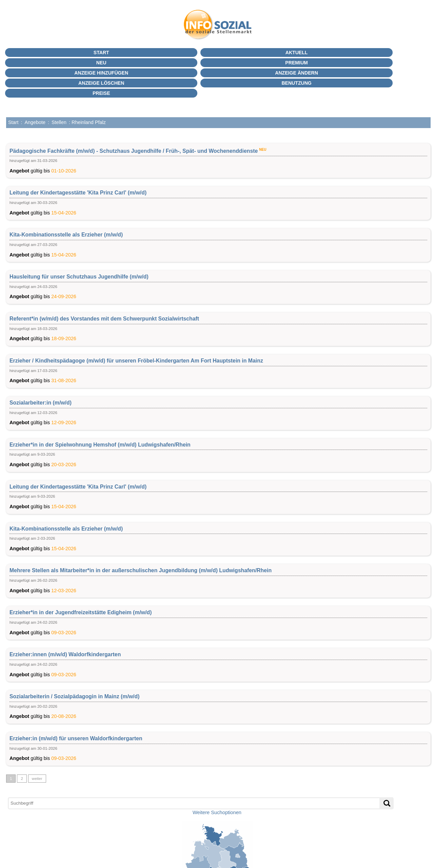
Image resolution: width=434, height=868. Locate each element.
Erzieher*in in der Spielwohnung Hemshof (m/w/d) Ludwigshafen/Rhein (100, 445)
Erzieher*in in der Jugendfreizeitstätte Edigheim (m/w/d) (81, 612)
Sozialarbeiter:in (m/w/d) (41, 403)
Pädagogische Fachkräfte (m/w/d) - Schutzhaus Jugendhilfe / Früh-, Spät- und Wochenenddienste (134, 151)
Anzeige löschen (101, 83)
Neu (101, 63)
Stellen (59, 122)
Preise (101, 93)
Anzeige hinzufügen (101, 73)
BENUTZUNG (296, 83)
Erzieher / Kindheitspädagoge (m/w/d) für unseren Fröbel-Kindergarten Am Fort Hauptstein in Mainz (136, 361)
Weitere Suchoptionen (217, 812)
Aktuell (297, 53)
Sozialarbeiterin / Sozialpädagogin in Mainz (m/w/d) (74, 696)
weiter (37, 779)
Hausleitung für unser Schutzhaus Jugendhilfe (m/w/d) (79, 277)
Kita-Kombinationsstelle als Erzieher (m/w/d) (66, 235)
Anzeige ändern (297, 73)
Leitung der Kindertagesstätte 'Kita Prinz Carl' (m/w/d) (78, 193)
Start (101, 53)
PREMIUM (296, 63)
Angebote (35, 122)
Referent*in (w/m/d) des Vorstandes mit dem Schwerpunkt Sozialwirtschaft (104, 319)
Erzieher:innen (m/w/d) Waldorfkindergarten (65, 654)
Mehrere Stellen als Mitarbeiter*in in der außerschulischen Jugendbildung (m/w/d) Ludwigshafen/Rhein (141, 570)
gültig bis (218, 160)
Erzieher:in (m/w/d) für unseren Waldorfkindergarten (76, 738)
